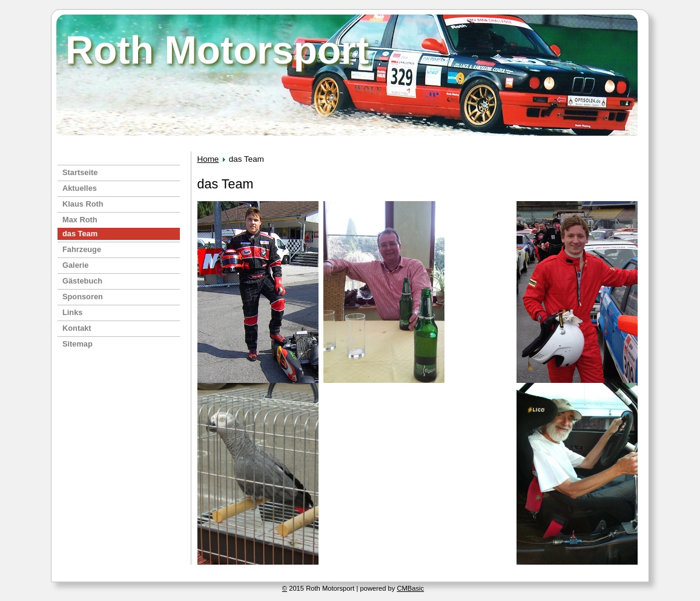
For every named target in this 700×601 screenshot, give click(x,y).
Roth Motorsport (217, 50)
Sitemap (78, 344)
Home (208, 159)
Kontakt (77, 328)
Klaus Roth (83, 204)
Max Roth (80, 220)
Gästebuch (82, 281)
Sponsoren (83, 297)
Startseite (80, 172)
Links (72, 312)
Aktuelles (80, 188)
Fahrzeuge (82, 249)
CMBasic (410, 588)
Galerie (75, 265)
